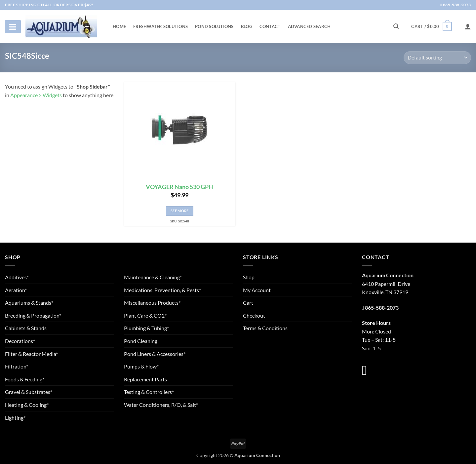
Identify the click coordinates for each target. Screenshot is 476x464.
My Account (257, 290)
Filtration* (17, 366)
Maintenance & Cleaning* (153, 277)
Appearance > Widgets (36, 95)
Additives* (17, 277)
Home (119, 26)
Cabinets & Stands (26, 328)
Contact (270, 26)
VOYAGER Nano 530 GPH (179, 187)
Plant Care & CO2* (145, 315)
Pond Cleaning (141, 341)
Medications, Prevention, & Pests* (162, 290)
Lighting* (15, 418)
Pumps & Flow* (141, 366)
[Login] (468, 26)
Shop (249, 277)
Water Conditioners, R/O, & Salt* (161, 405)
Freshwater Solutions (160, 26)
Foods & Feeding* (25, 379)
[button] (431, 26)
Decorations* (20, 341)
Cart (248, 303)
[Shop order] (437, 58)
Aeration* (16, 290)
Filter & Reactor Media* (31, 354)
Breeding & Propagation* (33, 315)
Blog (247, 26)
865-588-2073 (456, 5)
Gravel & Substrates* (29, 392)
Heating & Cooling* (27, 405)
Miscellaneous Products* (152, 303)
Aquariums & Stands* (29, 303)
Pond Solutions (214, 26)
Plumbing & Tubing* (146, 328)
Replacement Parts (145, 379)
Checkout (254, 315)
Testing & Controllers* (149, 392)
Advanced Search (309, 26)
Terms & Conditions (265, 328)
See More (180, 211)
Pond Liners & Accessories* (155, 354)
